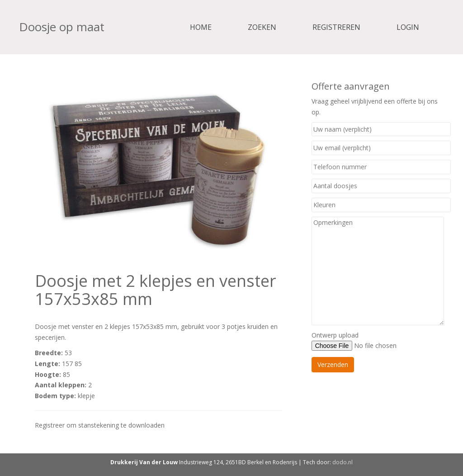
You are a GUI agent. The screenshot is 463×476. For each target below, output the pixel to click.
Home (201, 27)
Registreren (336, 27)
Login (408, 27)
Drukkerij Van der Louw (144, 462)
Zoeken (262, 27)
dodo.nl (343, 462)
